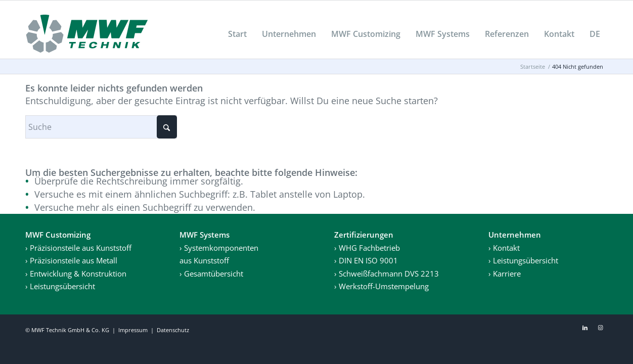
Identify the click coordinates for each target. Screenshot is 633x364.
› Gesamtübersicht (211, 274)
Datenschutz (173, 330)
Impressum (133, 330)
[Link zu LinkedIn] (585, 328)
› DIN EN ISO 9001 (366, 260)
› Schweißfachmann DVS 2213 (387, 274)
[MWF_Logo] (87, 34)
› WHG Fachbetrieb (367, 248)
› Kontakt (504, 248)
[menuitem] (237, 34)
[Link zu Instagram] (600, 328)
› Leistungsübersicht (60, 286)
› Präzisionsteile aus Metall (71, 260)
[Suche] (101, 127)
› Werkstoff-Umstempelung (381, 286)
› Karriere (505, 274)
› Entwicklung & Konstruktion (76, 274)
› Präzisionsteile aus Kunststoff (78, 248)
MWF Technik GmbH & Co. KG (70, 330)
